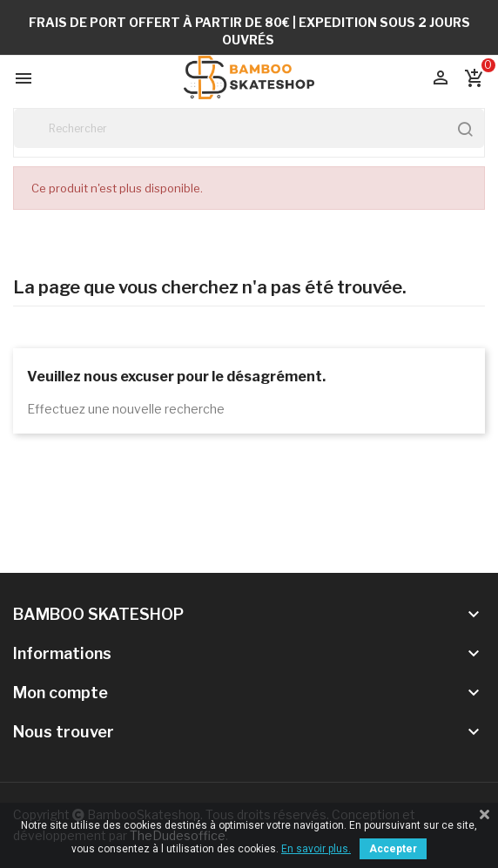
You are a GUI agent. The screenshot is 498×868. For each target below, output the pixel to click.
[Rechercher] (249, 128)
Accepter (393, 849)
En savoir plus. (316, 849)
